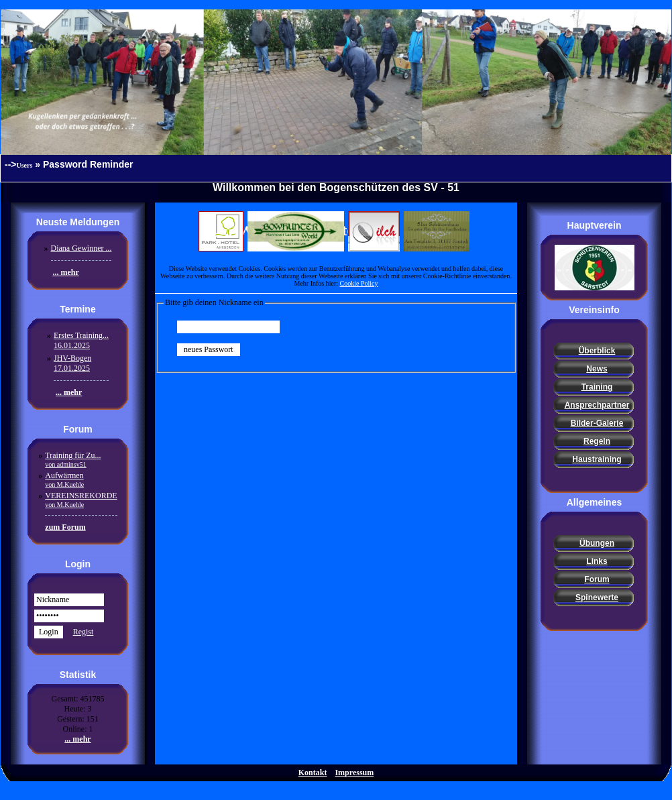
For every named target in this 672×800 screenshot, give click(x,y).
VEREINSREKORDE (81, 500)
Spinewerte (597, 597)
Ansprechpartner (597, 405)
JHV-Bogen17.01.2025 (72, 363)
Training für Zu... (73, 459)
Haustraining (597, 459)
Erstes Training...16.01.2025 (81, 340)
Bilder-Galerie (597, 423)
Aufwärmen (64, 479)
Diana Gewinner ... (81, 248)
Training (597, 387)
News (597, 369)
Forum (597, 579)
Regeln (597, 441)
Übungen (597, 543)
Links (597, 561)
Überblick (597, 351)
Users (25, 165)
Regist (83, 632)
